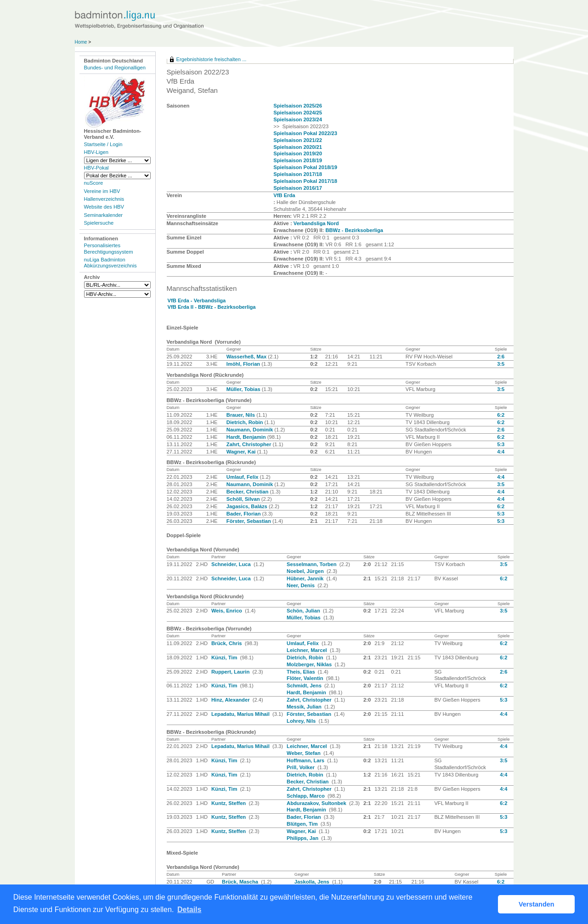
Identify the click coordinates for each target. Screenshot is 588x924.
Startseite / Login (103, 144)
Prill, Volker (301, 767)
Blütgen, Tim (303, 824)
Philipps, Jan (303, 838)
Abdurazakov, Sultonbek (317, 803)
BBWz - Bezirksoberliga (354, 230)
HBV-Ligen (96, 152)
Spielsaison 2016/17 (298, 188)
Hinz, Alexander (231, 700)
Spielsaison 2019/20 (298, 153)
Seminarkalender (104, 215)
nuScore (94, 183)
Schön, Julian (304, 611)
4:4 (501, 452)
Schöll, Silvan (244, 499)
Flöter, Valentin (306, 678)
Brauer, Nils (241, 415)
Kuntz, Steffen (229, 803)
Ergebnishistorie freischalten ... (212, 59)
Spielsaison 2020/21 (298, 147)
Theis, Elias (302, 672)
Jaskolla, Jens (313, 882)
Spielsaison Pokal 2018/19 (305, 167)
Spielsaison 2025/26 (298, 106)
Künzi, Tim (225, 658)
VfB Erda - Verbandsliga (197, 300)
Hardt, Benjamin (247, 437)
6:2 (501, 415)
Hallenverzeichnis (104, 199)
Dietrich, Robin (246, 422)
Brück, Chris (227, 643)
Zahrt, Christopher (250, 444)
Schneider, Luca (232, 564)
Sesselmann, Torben (312, 564)
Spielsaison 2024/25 (298, 113)
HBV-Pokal (96, 168)
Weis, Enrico (227, 611)
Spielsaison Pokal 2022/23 (305, 133)
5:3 (501, 444)
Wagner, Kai (242, 452)
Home (81, 42)
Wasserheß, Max (247, 357)
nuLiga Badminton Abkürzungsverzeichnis (110, 263)
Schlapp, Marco (306, 796)
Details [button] (189, 910)
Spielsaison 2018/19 (298, 160)
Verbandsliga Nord (316, 223)
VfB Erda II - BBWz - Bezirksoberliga (212, 307)
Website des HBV (104, 207)
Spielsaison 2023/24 (298, 119)
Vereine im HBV (102, 191)
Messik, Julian (305, 707)
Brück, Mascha (241, 882)
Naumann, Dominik (250, 430)
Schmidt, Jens (305, 686)
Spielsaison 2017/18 (298, 174)
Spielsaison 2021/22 (298, 140)
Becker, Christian (248, 492)
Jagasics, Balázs (248, 506)
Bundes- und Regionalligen (115, 68)
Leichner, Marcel (308, 650)
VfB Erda (284, 195)
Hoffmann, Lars (306, 760)
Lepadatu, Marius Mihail (241, 714)
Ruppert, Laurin (231, 672)
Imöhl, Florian (244, 364)
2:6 (501, 357)
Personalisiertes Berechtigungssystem (109, 248)
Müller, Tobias (244, 389)
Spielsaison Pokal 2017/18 (305, 181)
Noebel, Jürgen (306, 571)
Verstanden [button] (537, 904)
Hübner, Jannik (306, 578)
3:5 (501, 364)
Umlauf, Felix (243, 477)
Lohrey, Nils (302, 721)
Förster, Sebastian (249, 521)
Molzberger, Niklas (310, 664)
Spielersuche (99, 223)
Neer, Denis (301, 585)
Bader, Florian (244, 514)
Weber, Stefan (304, 753)
